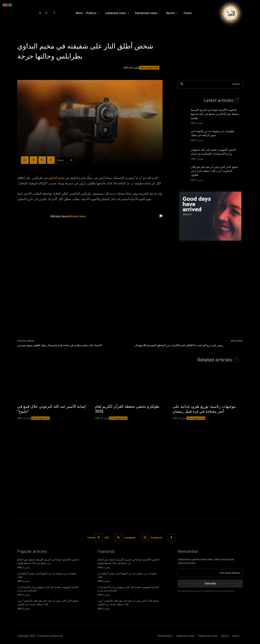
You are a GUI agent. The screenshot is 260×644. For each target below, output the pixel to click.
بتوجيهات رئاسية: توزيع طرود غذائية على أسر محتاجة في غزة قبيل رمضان (204, 409)
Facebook (157, 538)
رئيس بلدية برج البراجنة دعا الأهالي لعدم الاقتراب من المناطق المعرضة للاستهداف (179, 345)
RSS (107, 538)
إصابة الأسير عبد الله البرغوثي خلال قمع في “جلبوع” (51, 409)
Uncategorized (149, 68)
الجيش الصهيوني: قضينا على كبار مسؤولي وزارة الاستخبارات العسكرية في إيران (213, 152)
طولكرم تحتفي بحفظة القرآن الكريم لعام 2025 (127, 409)
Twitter (91, 538)
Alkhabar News (59, 216)
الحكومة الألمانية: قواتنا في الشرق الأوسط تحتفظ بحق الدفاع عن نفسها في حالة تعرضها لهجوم (215, 114)
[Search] (182, 84)
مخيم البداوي (56, 178)
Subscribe (210, 584)
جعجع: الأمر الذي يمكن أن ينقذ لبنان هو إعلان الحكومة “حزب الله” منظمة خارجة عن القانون (214, 171)
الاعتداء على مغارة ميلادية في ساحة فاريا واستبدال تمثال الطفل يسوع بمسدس (60, 345)
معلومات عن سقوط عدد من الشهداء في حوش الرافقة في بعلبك (213, 133)
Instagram (130, 538)
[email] (210, 573)
